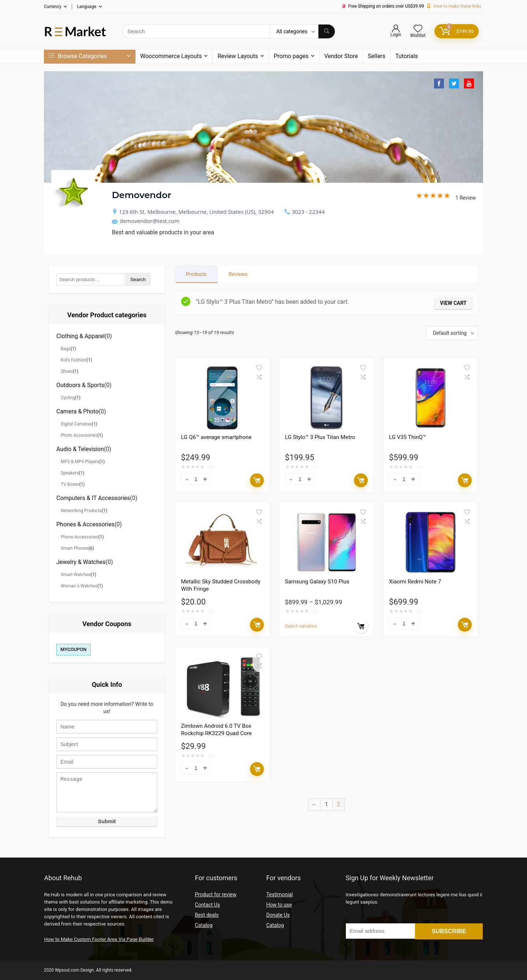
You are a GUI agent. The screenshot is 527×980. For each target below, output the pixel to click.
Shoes (67, 371)
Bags (66, 349)
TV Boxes (70, 484)
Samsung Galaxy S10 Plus (317, 582)
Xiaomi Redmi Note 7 (415, 582)
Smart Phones (75, 548)
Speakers (70, 473)
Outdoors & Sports (80, 385)
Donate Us (278, 915)
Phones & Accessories (85, 524)
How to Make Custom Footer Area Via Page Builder (99, 939)
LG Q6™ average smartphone (216, 437)
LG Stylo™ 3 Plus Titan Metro (320, 437)
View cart (453, 303)
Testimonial (279, 894)
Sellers (377, 56)
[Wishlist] (418, 29)
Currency (53, 7)
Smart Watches (76, 575)
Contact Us (207, 905)
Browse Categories (78, 56)
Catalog (203, 925)
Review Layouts (238, 56)
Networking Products (81, 511)
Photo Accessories (79, 435)
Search (138, 279)
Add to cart (257, 480)
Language (87, 7)
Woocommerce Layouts (171, 56)
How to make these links (457, 6)
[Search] (327, 31)
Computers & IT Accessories (93, 498)
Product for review (216, 894)
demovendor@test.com (146, 221)
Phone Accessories (80, 537)
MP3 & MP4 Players (80, 462)
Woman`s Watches (79, 586)
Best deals (207, 915)
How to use (279, 905)
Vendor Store (341, 56)
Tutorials (407, 56)
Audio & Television (80, 449)
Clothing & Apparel (81, 336)
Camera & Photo (78, 411)
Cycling (68, 398)
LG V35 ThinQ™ (408, 437)
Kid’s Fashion (74, 360)
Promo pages (291, 56)
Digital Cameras (76, 424)
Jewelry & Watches (81, 562)
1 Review (446, 198)
